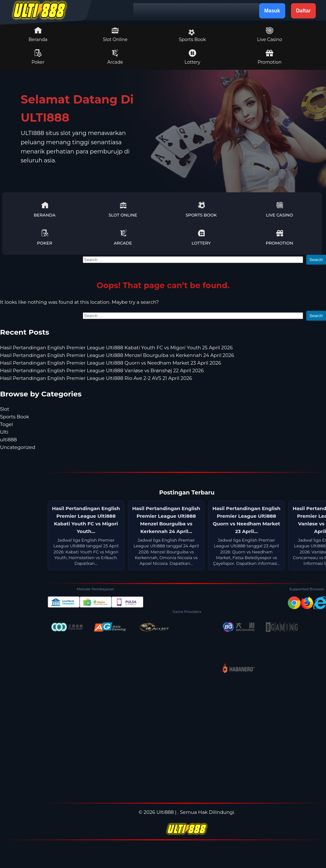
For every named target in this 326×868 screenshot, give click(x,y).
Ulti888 (165, 812)
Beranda (38, 34)
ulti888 (8, 440)
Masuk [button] (272, 11)
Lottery (192, 57)
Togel (7, 424)
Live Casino (270, 34)
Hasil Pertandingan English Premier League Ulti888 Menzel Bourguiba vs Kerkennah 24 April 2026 (117, 355)
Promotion (269, 57)
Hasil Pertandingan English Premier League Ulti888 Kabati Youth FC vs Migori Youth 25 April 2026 (116, 348)
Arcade (115, 57)
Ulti (4, 432)
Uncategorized (18, 447)
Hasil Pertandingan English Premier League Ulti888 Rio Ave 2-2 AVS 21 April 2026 (96, 378)
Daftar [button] (303, 11)
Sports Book (192, 36)
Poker (38, 57)
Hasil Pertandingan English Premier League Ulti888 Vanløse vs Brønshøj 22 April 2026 (102, 370)
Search (316, 260)
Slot (5, 409)
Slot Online (115, 34)
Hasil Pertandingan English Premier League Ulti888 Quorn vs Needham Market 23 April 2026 (110, 363)
